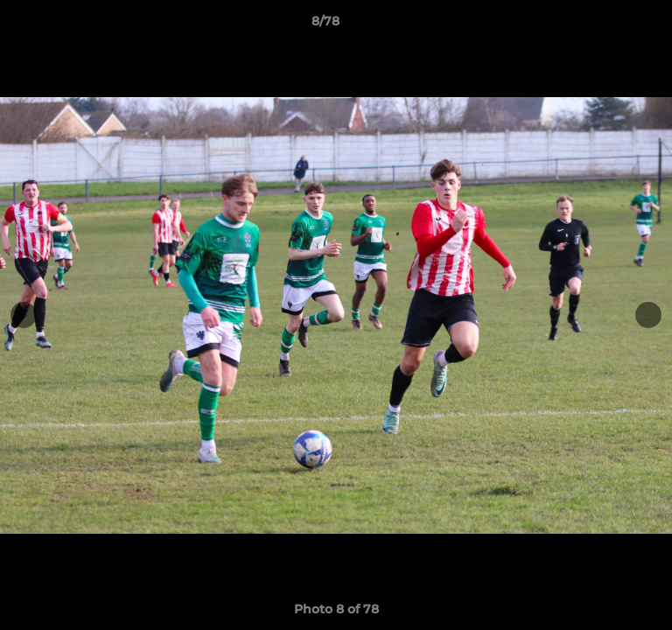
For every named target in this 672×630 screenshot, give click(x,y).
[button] (609, 25)
